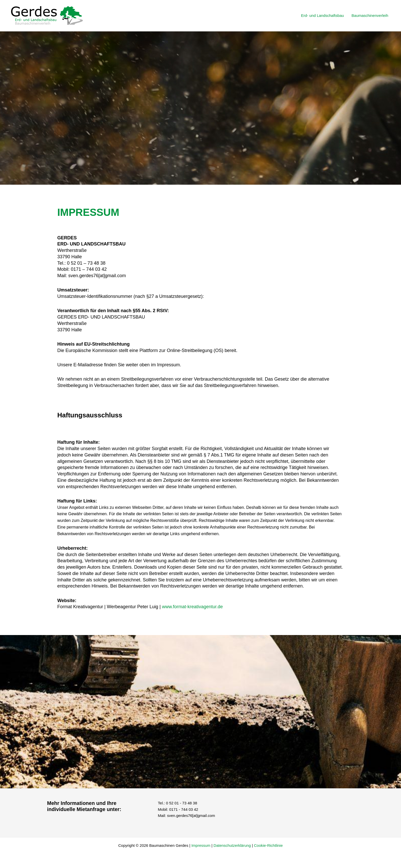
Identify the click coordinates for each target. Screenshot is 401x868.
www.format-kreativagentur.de (192, 607)
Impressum (201, 845)
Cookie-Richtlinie (268, 845)
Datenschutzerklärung (233, 845)
